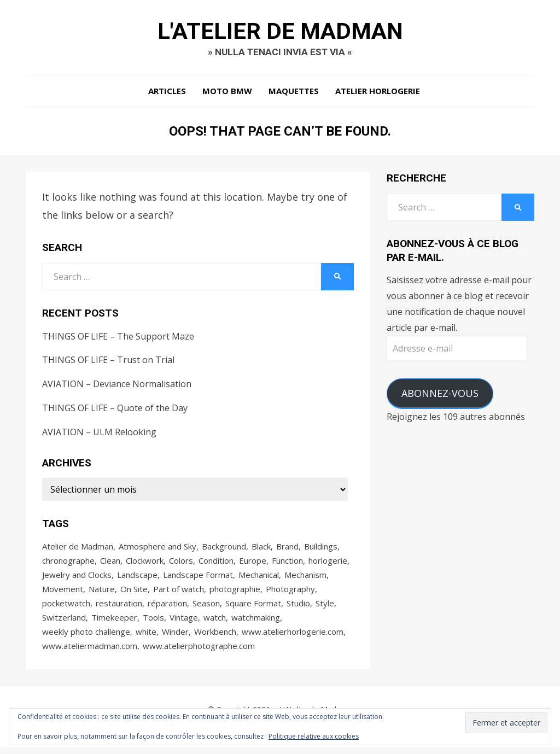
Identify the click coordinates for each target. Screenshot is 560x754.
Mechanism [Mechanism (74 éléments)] (305, 578)
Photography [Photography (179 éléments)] (290, 593)
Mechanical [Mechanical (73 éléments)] (259, 578)
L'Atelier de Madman (280, 32)
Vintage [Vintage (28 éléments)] (184, 622)
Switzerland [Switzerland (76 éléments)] (64, 622)
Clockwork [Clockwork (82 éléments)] (145, 563)
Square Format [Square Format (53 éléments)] (253, 607)
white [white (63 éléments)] (146, 637)
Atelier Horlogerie (378, 93)
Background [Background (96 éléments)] (224, 548)
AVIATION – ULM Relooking (99, 434)
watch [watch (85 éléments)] (215, 622)
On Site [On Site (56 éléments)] (134, 593)
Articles (167, 93)
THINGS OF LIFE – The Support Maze (118, 338)
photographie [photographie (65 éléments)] (235, 593)
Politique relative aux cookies (314, 736)
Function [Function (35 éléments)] (287, 563)
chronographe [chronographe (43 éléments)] (68, 563)
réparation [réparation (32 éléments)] (167, 607)
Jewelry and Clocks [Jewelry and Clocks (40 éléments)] (77, 578)
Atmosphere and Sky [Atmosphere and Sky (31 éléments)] (157, 548)
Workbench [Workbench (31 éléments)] (215, 637)
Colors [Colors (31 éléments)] (181, 563)
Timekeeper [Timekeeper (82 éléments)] (114, 622)
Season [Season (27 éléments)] (206, 607)
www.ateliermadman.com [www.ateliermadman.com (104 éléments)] (90, 652)
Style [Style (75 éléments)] (325, 607)
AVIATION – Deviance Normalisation (117, 386)
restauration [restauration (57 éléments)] (119, 607)
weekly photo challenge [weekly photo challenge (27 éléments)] (86, 637)
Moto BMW (227, 93)
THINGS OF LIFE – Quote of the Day (115, 410)
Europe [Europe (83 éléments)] (253, 563)
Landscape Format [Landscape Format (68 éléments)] (198, 578)
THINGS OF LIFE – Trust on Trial (108, 362)
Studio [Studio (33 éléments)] (298, 607)
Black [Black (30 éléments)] (261, 548)
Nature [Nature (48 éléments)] (102, 593)
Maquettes (294, 93)
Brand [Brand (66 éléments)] (287, 548)
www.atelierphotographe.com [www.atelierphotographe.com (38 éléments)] (199, 652)
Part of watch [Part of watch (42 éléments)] (179, 593)
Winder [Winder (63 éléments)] (175, 637)
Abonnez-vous (440, 395)
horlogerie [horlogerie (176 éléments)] (328, 563)
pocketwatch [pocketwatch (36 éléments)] (66, 607)
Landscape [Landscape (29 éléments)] (137, 578)
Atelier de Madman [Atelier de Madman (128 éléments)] (78, 548)
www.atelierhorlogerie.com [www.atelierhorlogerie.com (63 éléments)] (293, 637)
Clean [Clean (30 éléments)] (110, 563)
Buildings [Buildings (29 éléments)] (321, 548)
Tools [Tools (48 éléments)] (153, 622)
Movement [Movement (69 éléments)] (63, 593)
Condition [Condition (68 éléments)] (216, 563)
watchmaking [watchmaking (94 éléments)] (256, 622)
